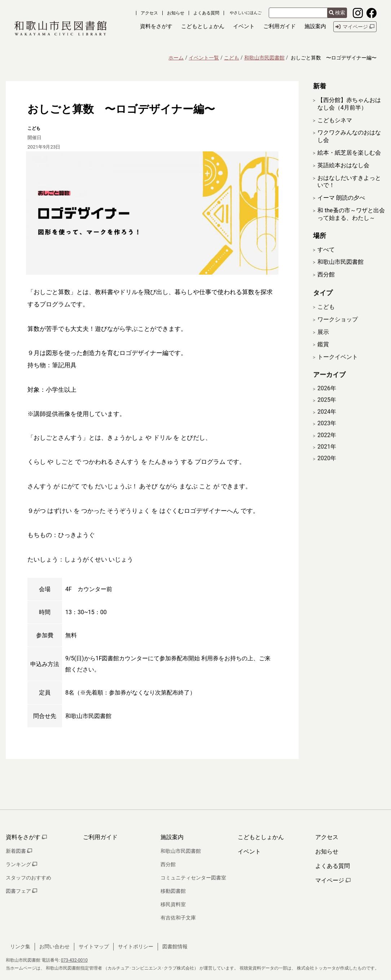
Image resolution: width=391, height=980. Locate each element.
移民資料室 (173, 904)
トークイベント (338, 366)
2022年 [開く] (327, 444)
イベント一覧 (204, 58)
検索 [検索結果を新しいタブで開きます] (337, 13)
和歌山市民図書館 (264, 58)
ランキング (21, 864)
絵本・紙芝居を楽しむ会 (349, 153)
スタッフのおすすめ (28, 878)
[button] (156, 27)
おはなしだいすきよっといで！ (349, 182)
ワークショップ (338, 329)
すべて (326, 250)
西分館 (326, 274)
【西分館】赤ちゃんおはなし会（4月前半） (349, 104)
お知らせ (176, 13)
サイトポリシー (136, 946)
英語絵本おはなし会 (343, 165)
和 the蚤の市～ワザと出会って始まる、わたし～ (351, 214)
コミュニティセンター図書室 (193, 878)
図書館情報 (175, 946)
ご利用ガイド (100, 837)
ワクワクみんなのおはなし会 (349, 136)
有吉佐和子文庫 (178, 918)
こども (232, 58)
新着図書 (19, 851)
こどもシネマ (335, 120)
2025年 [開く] (327, 409)
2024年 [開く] (327, 421)
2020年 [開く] (327, 468)
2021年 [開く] (327, 456)
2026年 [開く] (327, 398)
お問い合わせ (54, 946)
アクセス (149, 13)
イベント (249, 852)
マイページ (333, 880)
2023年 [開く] (327, 433)
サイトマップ (94, 946)
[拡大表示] (152, 213)
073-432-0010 (74, 960)
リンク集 (20, 946)
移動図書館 (173, 891)
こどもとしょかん (261, 837)
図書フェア (21, 891)
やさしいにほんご (246, 13)
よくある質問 (206, 13)
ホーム (176, 58)
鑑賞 (323, 354)
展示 (323, 341)
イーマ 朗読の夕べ (341, 198)
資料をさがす (26, 837)
